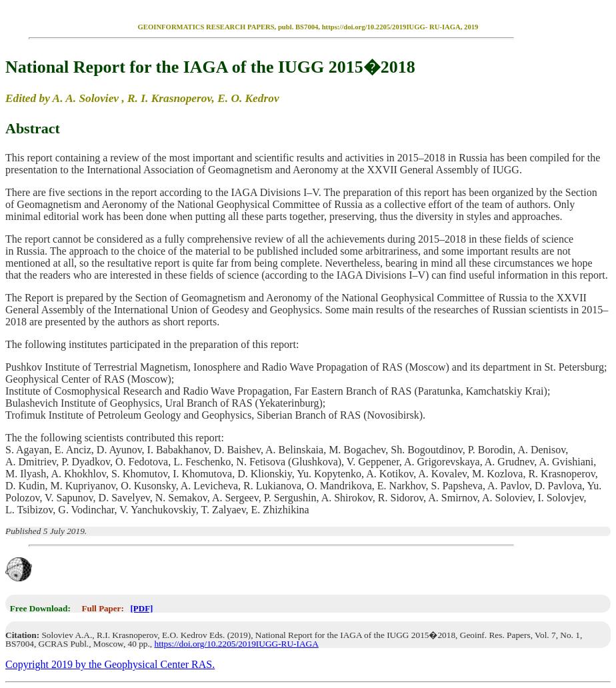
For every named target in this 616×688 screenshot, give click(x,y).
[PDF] (141, 608)
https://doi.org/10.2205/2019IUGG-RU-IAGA (237, 644)
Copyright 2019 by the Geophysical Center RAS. (110, 664)
